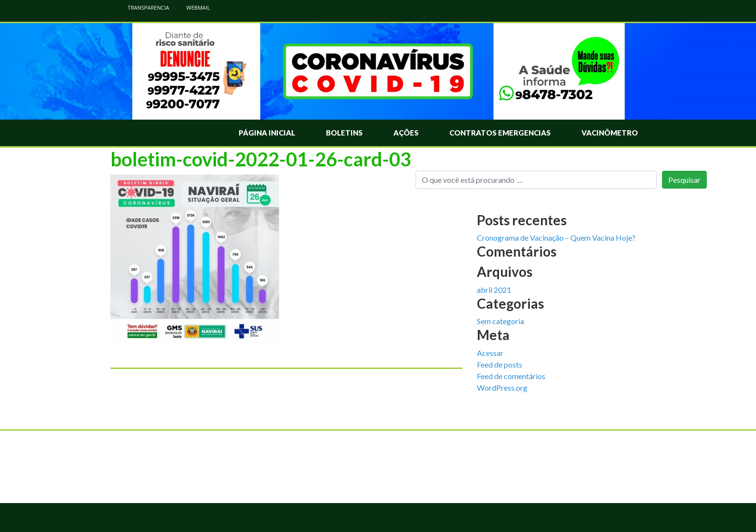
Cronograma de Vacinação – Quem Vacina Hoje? (556, 238)
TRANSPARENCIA (143, 7)
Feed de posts (499, 364)
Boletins (344, 133)
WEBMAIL (193, 7)
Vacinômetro (610, 133)
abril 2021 (494, 290)
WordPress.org (502, 388)
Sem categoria (500, 321)
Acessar (490, 353)
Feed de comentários (511, 376)
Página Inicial (267, 133)
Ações (406, 133)
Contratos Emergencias (500, 133)
